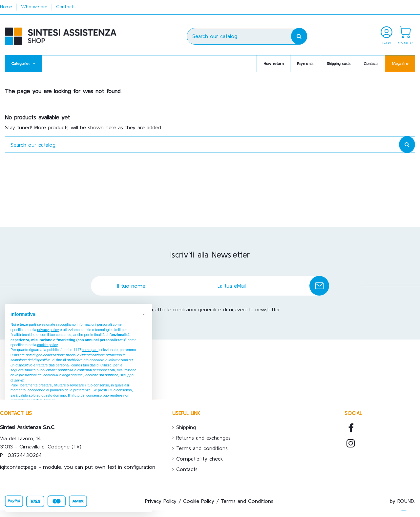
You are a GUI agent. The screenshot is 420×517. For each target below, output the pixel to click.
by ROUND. (402, 501)
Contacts (66, 7)
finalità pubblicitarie (41, 370)
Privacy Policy (161, 501)
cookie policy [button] (47, 345)
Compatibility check (199, 459)
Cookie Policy (199, 501)
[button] (23, 64)
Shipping (186, 427)
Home (7, 7)
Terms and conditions (202, 448)
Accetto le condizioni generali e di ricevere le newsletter (213, 309)
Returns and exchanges (203, 438)
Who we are (35, 7)
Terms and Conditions (247, 501)
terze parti (90, 350)
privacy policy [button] (48, 330)
